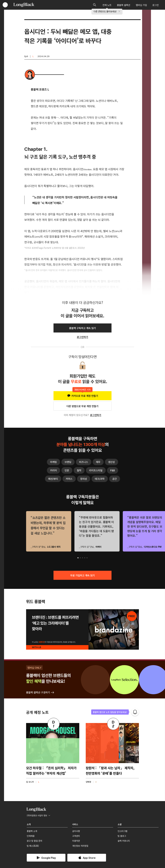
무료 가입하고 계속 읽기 (82, 575)
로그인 (156, 5)
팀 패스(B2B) (33, 846)
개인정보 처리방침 (80, 846)
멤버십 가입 (141, 5)
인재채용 (31, 836)
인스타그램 (122, 831)
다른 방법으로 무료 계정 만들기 (82, 406)
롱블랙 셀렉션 (124, 5)
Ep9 (26, 56)
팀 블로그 (122, 836)
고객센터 (76, 836)
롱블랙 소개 (32, 831)
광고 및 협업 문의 (34, 841)
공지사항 (76, 831)
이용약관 (76, 841)
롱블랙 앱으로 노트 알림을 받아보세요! (110, 712)
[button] (78, 558)
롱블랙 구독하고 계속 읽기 (82, 328)
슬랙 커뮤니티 (124, 841)
